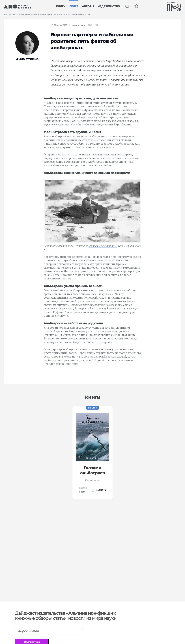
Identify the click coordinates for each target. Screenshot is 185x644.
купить (101, 490)
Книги (61, 6)
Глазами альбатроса (92, 470)
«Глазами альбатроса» (103, 246)
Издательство (109, 6)
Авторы (88, 6)
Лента (74, 6)
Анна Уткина (27, 59)
